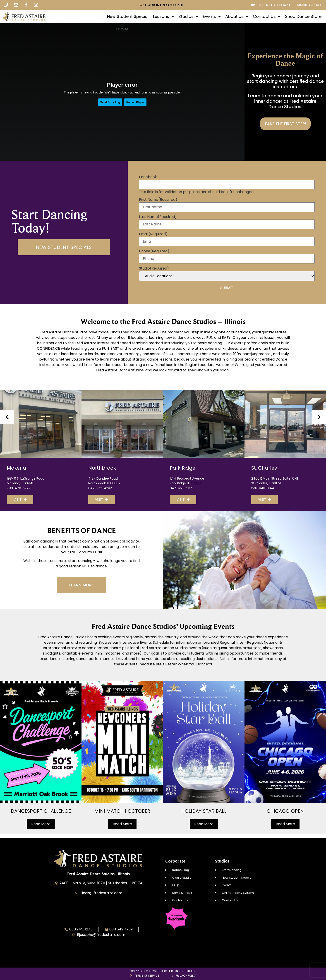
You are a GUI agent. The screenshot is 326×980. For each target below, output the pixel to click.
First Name (158, 200)
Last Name (158, 217)
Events (212, 17)
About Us (237, 17)
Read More (41, 824)
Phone (154, 251)
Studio (154, 268)
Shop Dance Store (303, 17)
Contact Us (267, 17)
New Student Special (128, 17)
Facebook (148, 177)
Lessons (163, 17)
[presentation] (7, 417)
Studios (188, 17)
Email (153, 234)
